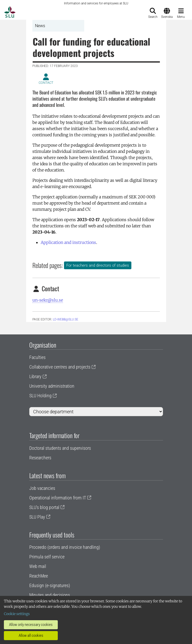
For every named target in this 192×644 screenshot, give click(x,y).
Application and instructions (68, 242)
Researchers (40, 458)
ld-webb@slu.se (66, 319)
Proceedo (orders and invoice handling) (65, 547)
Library (35, 376)
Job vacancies (42, 488)
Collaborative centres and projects (60, 367)
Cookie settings (17, 614)
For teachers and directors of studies (98, 265)
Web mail (38, 566)
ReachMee (39, 576)
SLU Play (37, 517)
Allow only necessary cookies (31, 625)
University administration (52, 386)
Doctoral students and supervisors (60, 448)
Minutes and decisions (50, 595)
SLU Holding (40, 396)
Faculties (37, 357)
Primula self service (47, 557)
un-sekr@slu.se (48, 300)
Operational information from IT (58, 498)
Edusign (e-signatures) (50, 585)
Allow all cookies (31, 635)
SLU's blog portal (44, 507)
